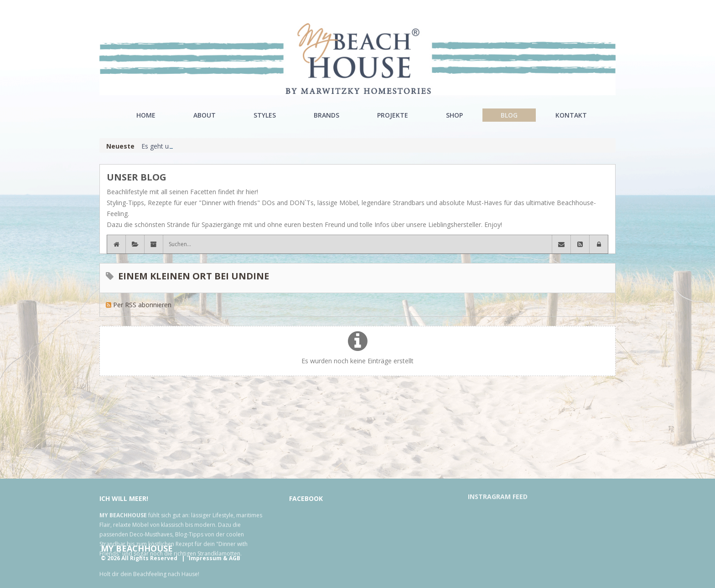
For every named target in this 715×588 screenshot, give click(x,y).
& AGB (232, 558)
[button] (599, 244)
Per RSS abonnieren (142, 305)
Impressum (205, 558)
